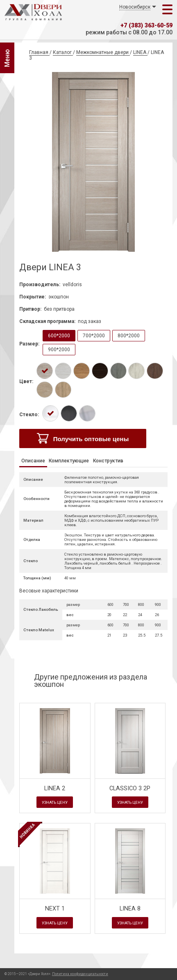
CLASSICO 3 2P (130, 788)
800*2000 (129, 336)
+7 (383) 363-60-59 (146, 26)
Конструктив (108, 461)
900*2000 (59, 350)
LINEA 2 (55, 788)
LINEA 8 (130, 909)
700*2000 (94, 336)
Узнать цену (55, 802)
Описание (33, 461)
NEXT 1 (55, 909)
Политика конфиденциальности (80, 974)
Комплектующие (69, 461)
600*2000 (59, 336)
